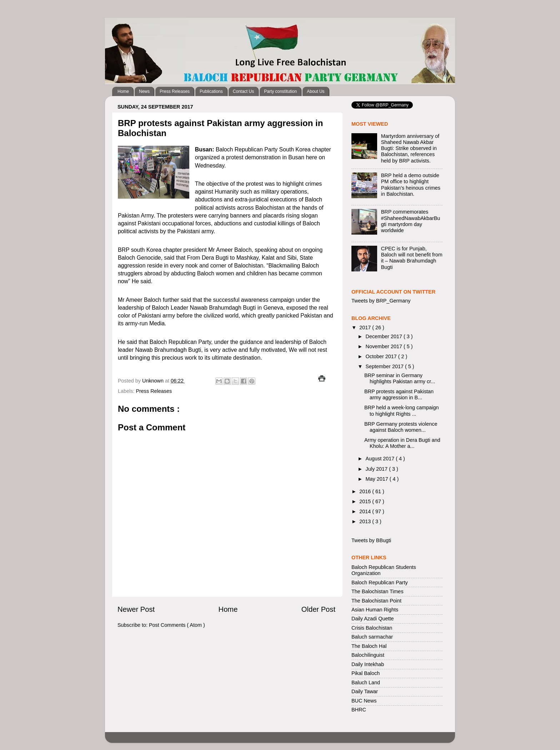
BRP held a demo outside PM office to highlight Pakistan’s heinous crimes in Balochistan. (411, 185)
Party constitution (280, 91)
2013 (366, 521)
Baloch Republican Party (380, 582)
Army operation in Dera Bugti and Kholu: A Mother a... (402, 443)
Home (123, 91)
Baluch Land (366, 682)
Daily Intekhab (368, 664)
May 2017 (378, 479)
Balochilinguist (368, 655)
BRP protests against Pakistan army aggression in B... (399, 394)
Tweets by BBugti (371, 540)
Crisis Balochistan (372, 628)
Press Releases (175, 91)
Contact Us (243, 91)
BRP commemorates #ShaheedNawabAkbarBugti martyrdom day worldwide (411, 221)
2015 (366, 501)
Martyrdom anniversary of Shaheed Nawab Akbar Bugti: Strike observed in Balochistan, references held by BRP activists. (410, 148)
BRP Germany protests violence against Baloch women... (401, 427)
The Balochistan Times (377, 591)
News (144, 91)
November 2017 (385, 346)
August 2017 (381, 459)
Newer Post (136, 609)
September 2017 (385, 366)
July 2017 (377, 469)
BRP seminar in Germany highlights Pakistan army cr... (400, 378)
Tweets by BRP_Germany (381, 301)
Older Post (318, 609)
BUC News (364, 701)
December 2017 (385, 336)
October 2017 (382, 356)
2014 (366, 511)
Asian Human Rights (375, 610)
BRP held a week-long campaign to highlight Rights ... (402, 411)
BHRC (359, 710)
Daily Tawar (365, 691)
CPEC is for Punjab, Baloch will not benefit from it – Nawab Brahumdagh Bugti (412, 258)
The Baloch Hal (369, 646)
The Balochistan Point (376, 601)
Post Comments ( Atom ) (177, 625)
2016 (366, 491)
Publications (211, 91)
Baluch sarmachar (372, 637)
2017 (366, 327)
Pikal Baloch (366, 673)
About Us (316, 91)
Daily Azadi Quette (372, 619)
